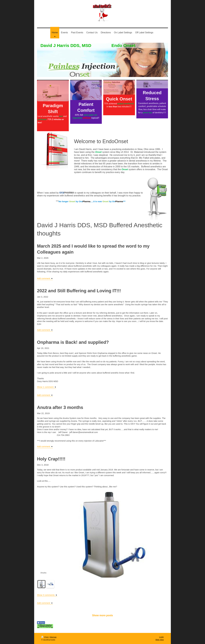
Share (41, 623)
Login (161, 637)
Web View (160, 640)
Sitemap (53, 637)
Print (45, 637)
